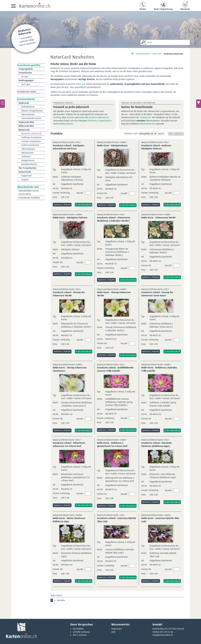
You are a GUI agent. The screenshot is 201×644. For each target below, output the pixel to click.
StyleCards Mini (26, 122)
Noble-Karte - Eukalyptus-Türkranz (70, 218)
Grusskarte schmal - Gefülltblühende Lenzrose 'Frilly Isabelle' (115, 369)
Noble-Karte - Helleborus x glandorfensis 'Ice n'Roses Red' (112, 444)
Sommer (70, 117)
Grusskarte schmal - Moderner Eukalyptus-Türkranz (156, 147)
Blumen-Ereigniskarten (32, 111)
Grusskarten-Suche (27, 92)
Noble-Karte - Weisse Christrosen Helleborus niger (69, 520)
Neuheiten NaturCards (31, 134)
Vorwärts (61, 600)
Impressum (116, 629)
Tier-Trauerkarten (27, 168)
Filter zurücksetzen (176, 134)
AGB (113, 632)
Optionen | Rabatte (62, 205)
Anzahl (80, 193)
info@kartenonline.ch (163, 635)
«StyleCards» (146, 117)
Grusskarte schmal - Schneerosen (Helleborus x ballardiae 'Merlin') (114, 219)
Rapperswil (26, 176)
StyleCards (81, 84)
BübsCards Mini (26, 126)
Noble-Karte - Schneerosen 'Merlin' (159, 218)
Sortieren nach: (131, 133)
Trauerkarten (25, 73)
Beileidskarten (28, 107)
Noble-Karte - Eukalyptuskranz (112, 145)
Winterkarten (27, 153)
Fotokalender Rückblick (29, 198)
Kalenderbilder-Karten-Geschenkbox (29, 192)
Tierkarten (93, 121)
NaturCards (24, 130)
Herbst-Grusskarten (30, 145)
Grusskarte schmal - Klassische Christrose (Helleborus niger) (157, 444)
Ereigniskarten (105, 121)
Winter (94, 117)
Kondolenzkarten (65, 124)
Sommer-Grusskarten (31, 141)
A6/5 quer (26, 84)
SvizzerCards (25, 172)
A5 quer (25, 77)
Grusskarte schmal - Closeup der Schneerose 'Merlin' (69, 294)
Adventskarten (28, 149)
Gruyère (25, 180)
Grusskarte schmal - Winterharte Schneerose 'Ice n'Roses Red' (69, 444)
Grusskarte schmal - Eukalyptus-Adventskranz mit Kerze (69, 147)
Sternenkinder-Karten (31, 118)
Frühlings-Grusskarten (32, 137)
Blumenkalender (147, 124)
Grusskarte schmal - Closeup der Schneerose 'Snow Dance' (157, 294)
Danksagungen (26, 80)
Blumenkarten (28, 114)
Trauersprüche (26, 69)
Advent (105, 117)
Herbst (82, 117)
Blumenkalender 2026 (28, 187)
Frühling (57, 117)
